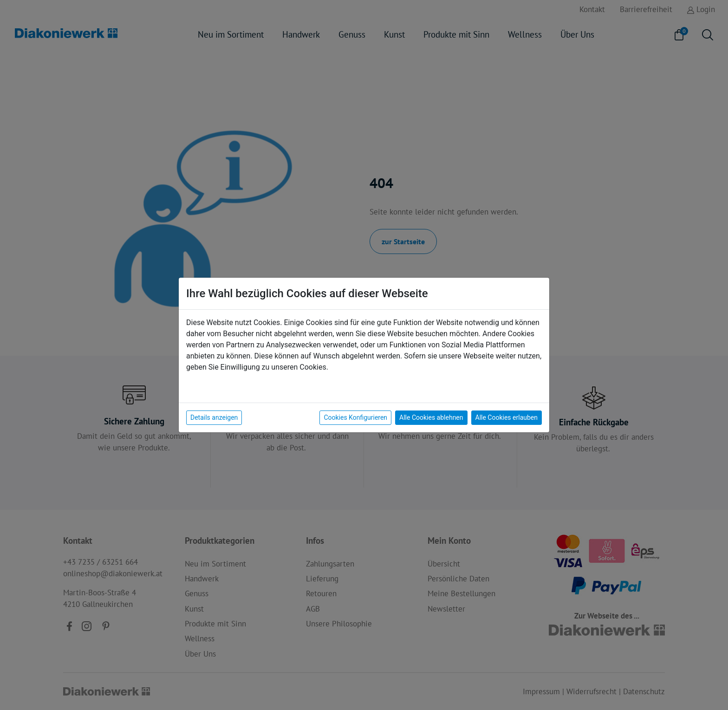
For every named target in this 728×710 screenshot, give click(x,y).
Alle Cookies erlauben (507, 417)
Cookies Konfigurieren (355, 417)
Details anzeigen (214, 417)
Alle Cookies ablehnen (431, 417)
